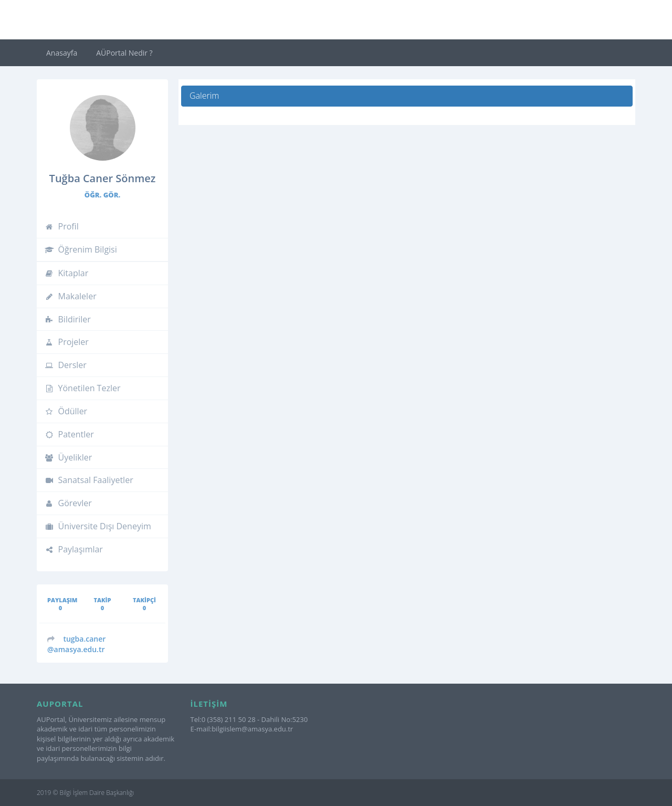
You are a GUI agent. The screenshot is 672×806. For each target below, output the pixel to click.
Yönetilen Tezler (82, 388)
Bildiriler (68, 319)
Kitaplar (66, 273)
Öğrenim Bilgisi (81, 249)
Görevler (68, 503)
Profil (62, 226)
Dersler (66, 365)
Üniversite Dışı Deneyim (98, 526)
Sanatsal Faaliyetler (89, 480)
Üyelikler (68, 457)
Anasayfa (62, 53)
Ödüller (66, 411)
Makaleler (71, 296)
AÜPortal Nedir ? (124, 53)
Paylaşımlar (74, 549)
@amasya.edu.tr (76, 644)
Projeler (67, 342)
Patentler (69, 434)
